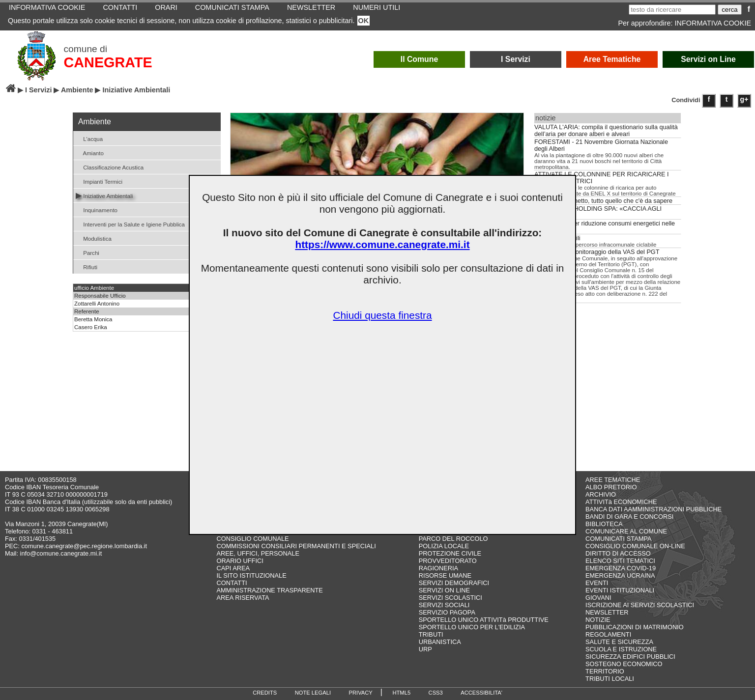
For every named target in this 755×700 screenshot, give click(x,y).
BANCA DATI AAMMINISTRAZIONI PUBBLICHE (653, 509)
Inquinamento (97, 210)
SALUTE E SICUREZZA (619, 642)
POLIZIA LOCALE (444, 546)
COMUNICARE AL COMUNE (626, 531)
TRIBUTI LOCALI (610, 679)
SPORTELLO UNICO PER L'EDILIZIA (472, 627)
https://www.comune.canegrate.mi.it (382, 244)
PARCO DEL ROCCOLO (453, 539)
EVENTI (597, 583)
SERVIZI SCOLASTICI (450, 598)
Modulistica (94, 238)
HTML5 (401, 693)
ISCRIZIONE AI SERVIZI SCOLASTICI (640, 605)
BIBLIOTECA (604, 524)
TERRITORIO (605, 671)
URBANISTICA (440, 642)
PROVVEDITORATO (448, 561)
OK (364, 21)
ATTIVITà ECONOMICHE (621, 502)
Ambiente (77, 90)
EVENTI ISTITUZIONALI (620, 590)
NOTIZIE (598, 620)
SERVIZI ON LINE (444, 590)
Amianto (90, 153)
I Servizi (516, 59)
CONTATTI (232, 583)
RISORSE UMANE (445, 575)
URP (425, 649)
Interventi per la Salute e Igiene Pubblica (130, 224)
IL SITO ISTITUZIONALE (251, 575)
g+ (744, 99)
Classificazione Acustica (110, 167)
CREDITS (265, 693)
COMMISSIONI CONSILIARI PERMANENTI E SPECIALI (296, 546)
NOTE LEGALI (313, 693)
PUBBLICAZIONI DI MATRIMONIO (635, 627)
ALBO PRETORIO (611, 487)
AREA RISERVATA (243, 598)
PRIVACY (361, 693)
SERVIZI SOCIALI (444, 605)
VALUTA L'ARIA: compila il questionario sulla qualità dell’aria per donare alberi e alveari (606, 131)
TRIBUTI (431, 634)
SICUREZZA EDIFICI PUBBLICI (630, 657)
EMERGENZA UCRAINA (620, 575)
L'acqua (89, 138)
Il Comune (420, 59)
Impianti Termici (99, 181)
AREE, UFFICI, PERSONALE (258, 553)
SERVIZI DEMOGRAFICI (454, 583)
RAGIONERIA (438, 568)
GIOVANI (598, 598)
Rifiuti (87, 266)
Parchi (87, 252)
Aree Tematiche (612, 59)
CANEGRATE (108, 62)
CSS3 (436, 693)
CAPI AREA (233, 568)
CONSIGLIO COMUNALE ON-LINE (635, 546)
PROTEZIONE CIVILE (450, 553)
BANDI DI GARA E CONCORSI (629, 517)
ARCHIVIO (601, 494)
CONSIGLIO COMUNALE (252, 539)
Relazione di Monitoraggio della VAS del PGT (597, 252)
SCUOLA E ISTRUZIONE (621, 649)
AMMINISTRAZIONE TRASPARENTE (269, 590)
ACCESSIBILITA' (481, 693)
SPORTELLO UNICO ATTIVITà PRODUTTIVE (484, 620)
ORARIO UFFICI (240, 561)
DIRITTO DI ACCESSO (618, 553)
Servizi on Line (708, 59)
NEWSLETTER (607, 612)
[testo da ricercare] (672, 10)
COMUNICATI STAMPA (618, 539)
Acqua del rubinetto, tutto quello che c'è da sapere (603, 201)
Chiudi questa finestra (382, 315)
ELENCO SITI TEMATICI (620, 561)
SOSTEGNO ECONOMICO (624, 664)
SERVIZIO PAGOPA (447, 612)
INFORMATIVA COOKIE (713, 23)
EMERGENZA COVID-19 (621, 568)
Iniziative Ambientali (104, 195)
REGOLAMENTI (608, 634)
